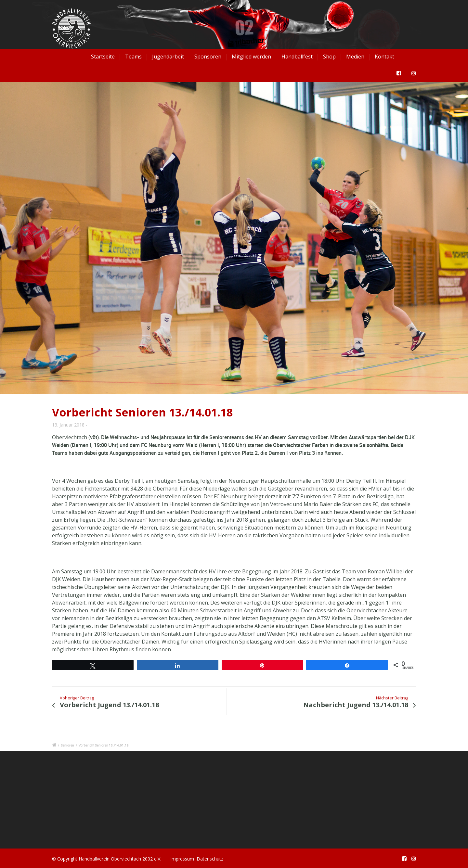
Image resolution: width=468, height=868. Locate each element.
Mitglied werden (251, 57)
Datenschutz (210, 859)
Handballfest (297, 57)
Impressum (182, 859)
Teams (133, 57)
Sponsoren (208, 57)
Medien (355, 57)
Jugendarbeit (168, 57)
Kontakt (384, 57)
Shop (329, 57)
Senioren (67, 745)
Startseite (103, 57)
